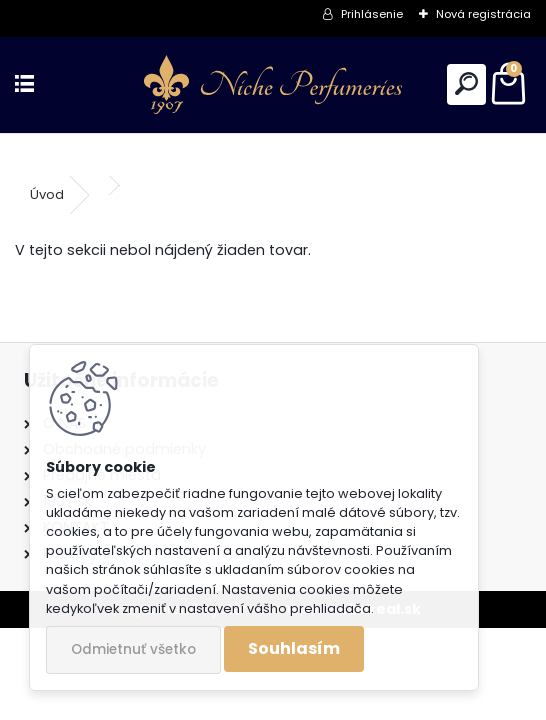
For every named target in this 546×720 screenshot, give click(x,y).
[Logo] (273, 85)
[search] (466, 84)
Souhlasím (294, 648)
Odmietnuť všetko (133, 649)
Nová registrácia (483, 14)
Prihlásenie (372, 14)
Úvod (47, 194)
